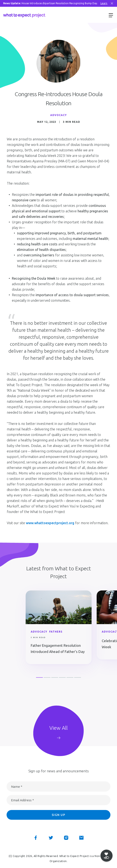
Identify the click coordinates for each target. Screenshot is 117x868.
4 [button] (62, 677)
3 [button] (55, 677)
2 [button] (47, 677)
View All (58, 728)
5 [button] (70, 677)
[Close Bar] (112, 3)
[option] (59, 628)
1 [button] (39, 677)
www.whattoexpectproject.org (50, 523)
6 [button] (78, 677)
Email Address (22, 800)
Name (17, 787)
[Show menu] (111, 15)
